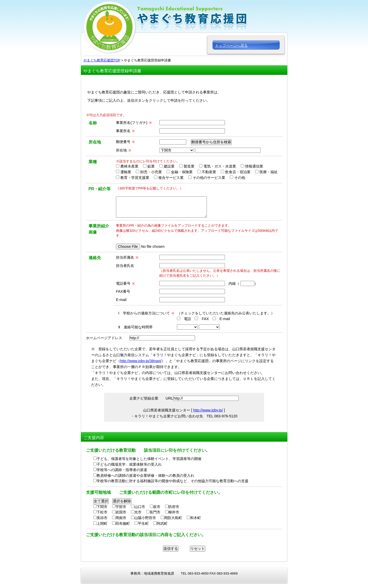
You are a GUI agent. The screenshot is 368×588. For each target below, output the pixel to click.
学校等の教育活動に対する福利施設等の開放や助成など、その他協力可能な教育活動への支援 (173, 481)
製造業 (189, 166)
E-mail (225, 319)
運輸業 (126, 172)
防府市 (174, 507)
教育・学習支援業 (135, 178)
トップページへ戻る (231, 45)
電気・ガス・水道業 (220, 166)
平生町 (143, 523)
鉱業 (151, 166)
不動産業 (209, 172)
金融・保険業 (182, 172)
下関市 (102, 507)
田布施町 (123, 523)
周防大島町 (173, 518)
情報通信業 (254, 166)
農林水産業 (129, 166)
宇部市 (121, 507)
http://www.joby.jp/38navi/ (141, 361)
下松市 (102, 512)
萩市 (157, 507)
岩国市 (121, 512)
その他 (240, 178)
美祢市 (102, 518)
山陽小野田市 (145, 518)
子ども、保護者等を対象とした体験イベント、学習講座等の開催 (149, 459)
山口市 (140, 507)
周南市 (121, 518)
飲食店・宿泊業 (238, 172)
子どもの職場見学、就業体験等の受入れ (129, 464)
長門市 (155, 512)
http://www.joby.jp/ (208, 410)
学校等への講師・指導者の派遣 (122, 470)
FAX (205, 319)
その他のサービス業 (209, 178)
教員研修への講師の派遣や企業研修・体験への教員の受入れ (145, 475)
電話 (187, 319)
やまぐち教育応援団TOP (102, 60)
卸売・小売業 (151, 172)
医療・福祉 (269, 172)
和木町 (195, 518)
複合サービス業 (171, 178)
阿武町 (162, 523)
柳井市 (174, 512)
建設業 (169, 166)
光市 (138, 512)
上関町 (102, 523)
